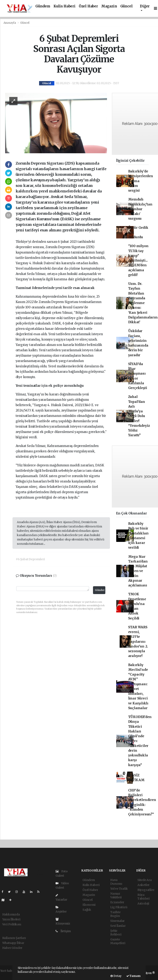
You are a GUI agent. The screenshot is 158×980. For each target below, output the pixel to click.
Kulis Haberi (64, 6)
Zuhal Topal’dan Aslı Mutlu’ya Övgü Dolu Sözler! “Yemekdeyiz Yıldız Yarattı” (139, 416)
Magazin (109, 6)
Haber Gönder (12, 948)
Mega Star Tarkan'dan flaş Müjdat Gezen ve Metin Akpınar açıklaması (138, 571)
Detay (116, 976)
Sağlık (87, 910)
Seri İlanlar (118, 926)
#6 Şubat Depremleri (30, 559)
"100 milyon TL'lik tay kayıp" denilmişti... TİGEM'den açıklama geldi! (138, 260)
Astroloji (143, 903)
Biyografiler (146, 890)
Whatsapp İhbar (13, 943)
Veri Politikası (12, 924)
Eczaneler (117, 902)
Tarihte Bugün (115, 914)
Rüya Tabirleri (143, 897)
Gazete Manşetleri (118, 941)
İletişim (63, 931)
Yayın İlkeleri (11, 919)
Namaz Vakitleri (116, 895)
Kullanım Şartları (14, 938)
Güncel (127, 6)
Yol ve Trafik (119, 889)
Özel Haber (88, 6)
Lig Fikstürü (119, 907)
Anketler (143, 885)
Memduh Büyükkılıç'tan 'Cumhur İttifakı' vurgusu (140, 209)
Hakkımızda (11, 914)
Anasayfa (10, 23)
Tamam (133, 976)
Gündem (43, 6)
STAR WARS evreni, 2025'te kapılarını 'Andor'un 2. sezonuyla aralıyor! (138, 642)
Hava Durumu (116, 882)
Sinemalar (117, 921)
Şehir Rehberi (116, 933)
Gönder (100, 590)
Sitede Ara (145, 880)
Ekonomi (89, 905)
